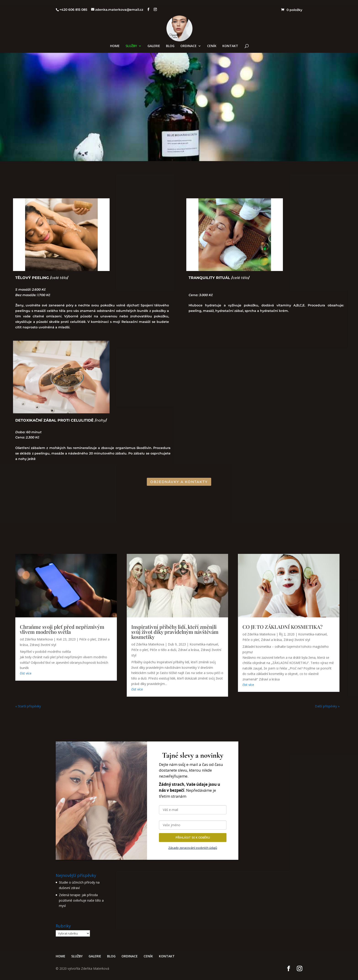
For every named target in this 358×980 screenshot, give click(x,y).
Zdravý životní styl (43, 645)
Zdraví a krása (188, 650)
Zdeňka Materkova (39, 639)
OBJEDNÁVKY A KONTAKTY (179, 482)
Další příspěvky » (327, 706)
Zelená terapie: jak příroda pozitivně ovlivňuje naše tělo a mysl (81, 900)
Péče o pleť (88, 639)
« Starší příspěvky (28, 706)
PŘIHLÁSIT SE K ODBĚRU (193, 837)
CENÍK (212, 46)
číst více (26, 673)
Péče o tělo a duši (163, 650)
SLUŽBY (131, 46)
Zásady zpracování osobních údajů (193, 848)
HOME (115, 46)
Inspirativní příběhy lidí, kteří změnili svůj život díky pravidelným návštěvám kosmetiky (175, 632)
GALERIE (154, 46)
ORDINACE (188, 46)
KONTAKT (230, 46)
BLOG (170, 46)
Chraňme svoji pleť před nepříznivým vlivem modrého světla (62, 629)
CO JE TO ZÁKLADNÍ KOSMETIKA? (282, 627)
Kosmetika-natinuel (204, 644)
